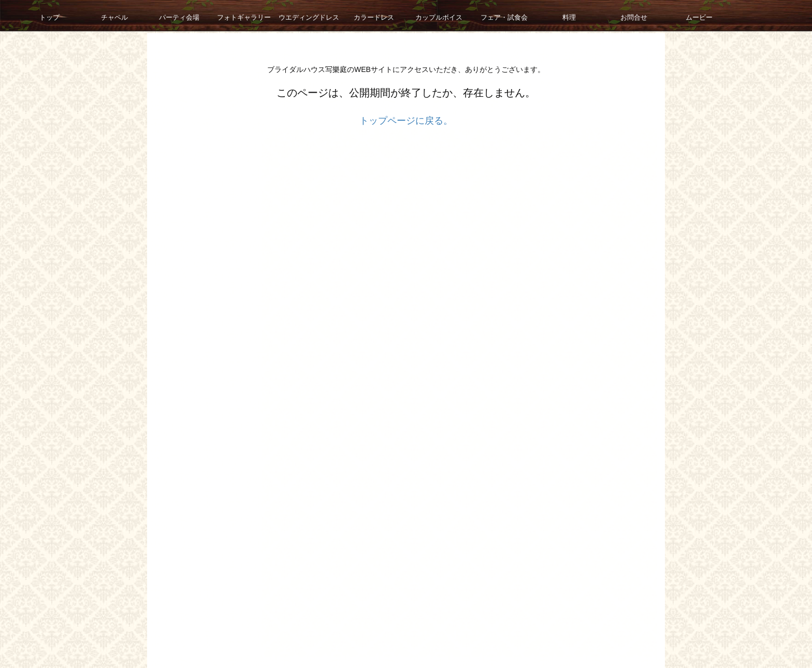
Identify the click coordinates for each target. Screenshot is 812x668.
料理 (552, 15)
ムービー (682, 15)
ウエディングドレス (292, 15)
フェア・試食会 (487, 15)
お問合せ (617, 15)
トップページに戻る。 (406, 121)
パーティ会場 (162, 15)
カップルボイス (422, 15)
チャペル (97, 15)
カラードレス (357, 15)
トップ (32, 15)
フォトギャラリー (227, 15)
